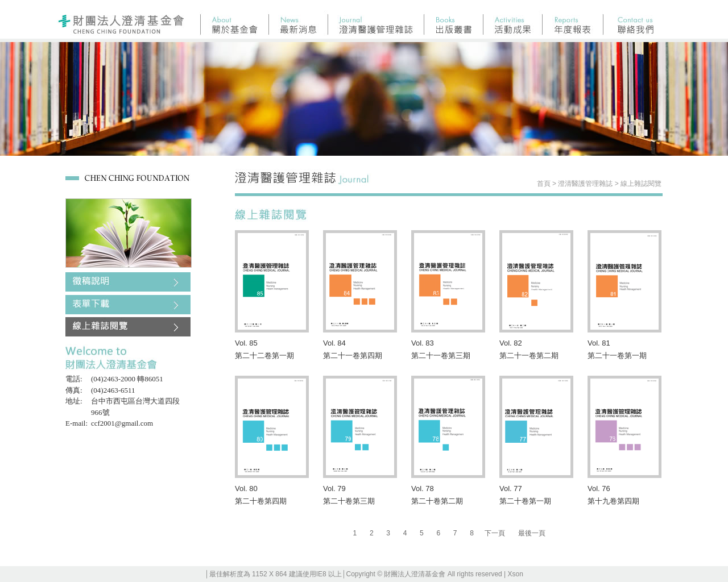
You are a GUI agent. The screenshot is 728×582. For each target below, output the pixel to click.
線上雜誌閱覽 (641, 184)
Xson (516, 574)
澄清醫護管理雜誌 (585, 184)
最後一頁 (532, 533)
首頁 (544, 184)
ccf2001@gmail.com (122, 423)
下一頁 (495, 533)
